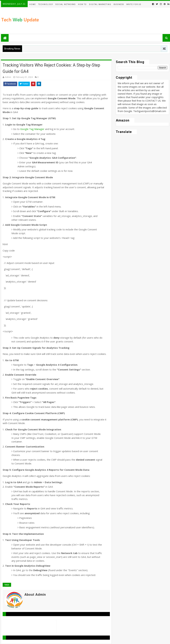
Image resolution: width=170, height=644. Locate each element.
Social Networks (66, 4)
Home (33, 4)
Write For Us (134, 4)
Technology (46, 4)
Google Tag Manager (32, 129)
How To (82, 4)
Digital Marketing (100, 4)
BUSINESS (119, 4)
